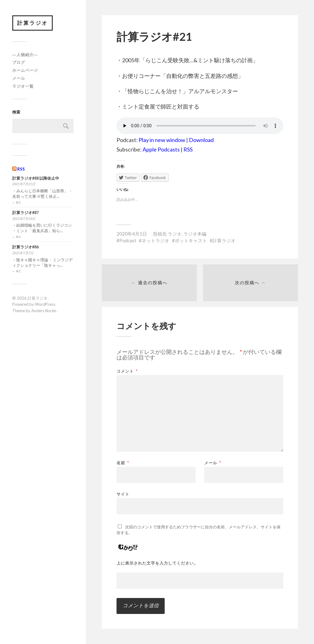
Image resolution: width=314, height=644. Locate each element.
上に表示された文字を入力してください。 (157, 563)
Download (201, 140)
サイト (123, 494)
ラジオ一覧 (23, 86)
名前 (123, 463)
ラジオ (175, 234)
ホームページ (25, 70)
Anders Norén (44, 311)
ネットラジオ (155, 240)
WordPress (45, 304)
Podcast (128, 240)
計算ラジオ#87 (25, 213)
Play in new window (162, 140)
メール (19, 78)
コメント (127, 371)
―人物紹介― (25, 55)
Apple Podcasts (161, 149)
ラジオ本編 (195, 234)
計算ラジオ (33, 23)
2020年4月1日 (132, 234)
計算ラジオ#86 (25, 247)
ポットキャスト (191, 240)
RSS (21, 169)
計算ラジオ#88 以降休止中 (36, 178)
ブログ (19, 62)
